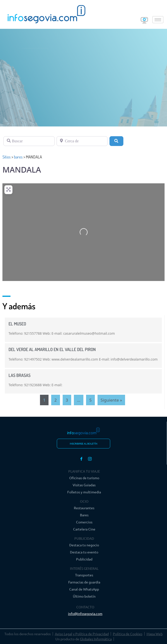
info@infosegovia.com (85, 613)
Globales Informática (96, 639)
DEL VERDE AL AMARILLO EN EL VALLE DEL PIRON (52, 349)
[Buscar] (29, 141)
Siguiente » (111, 400)
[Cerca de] (82, 141)
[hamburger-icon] (158, 20)
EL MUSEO (17, 324)
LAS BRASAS (20, 375)
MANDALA (22, 170)
